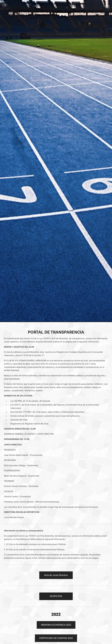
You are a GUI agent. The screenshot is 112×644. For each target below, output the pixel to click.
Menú (106, 7)
